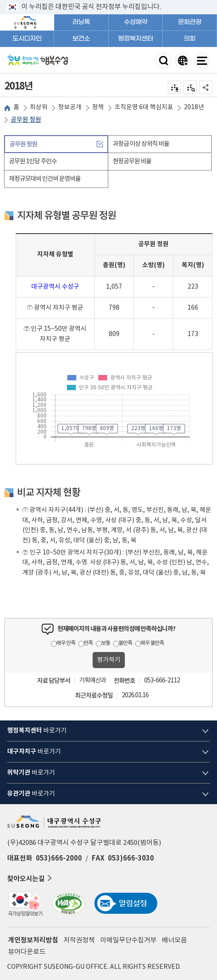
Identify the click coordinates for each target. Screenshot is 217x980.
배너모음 (174, 940)
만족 (88, 643)
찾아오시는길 (30, 878)
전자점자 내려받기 (175, 87)
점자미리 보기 (190, 87)
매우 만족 (66, 643)
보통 (106, 643)
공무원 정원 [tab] (23, 144)
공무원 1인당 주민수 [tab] (33, 162)
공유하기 (206, 87)
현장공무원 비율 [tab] (132, 162)
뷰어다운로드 (27, 952)
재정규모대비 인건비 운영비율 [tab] (45, 179)
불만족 (125, 643)
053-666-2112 (162, 681)
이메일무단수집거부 (128, 940)
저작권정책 (79, 940)
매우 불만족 (152, 643)
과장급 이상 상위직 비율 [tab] (141, 144)
